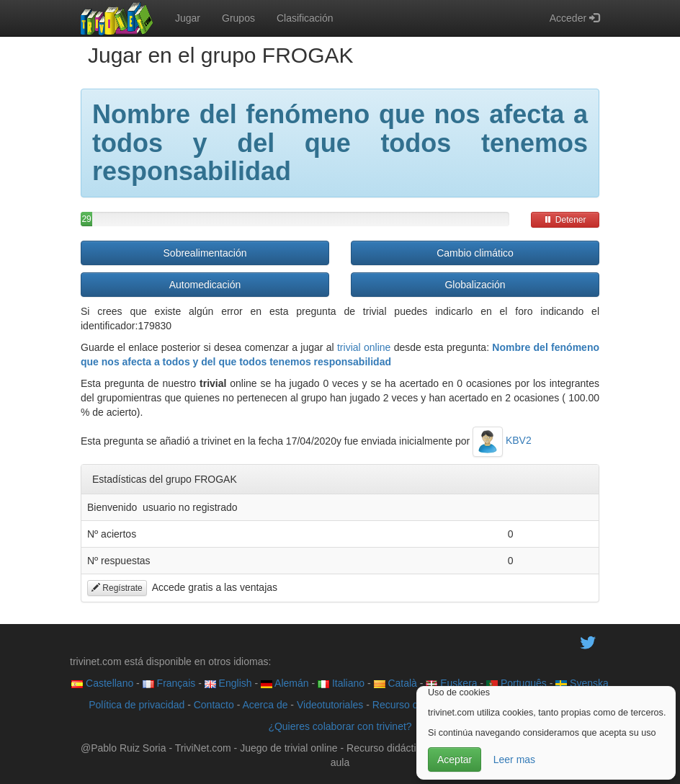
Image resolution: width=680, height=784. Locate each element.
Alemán (285, 683)
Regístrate (117, 588)
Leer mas (514, 759)
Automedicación (205, 285)
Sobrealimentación (205, 253)
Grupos (238, 18)
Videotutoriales (330, 705)
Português (516, 683)
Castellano (102, 683)
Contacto (214, 705)
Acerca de (265, 705)
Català (395, 683)
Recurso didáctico (412, 705)
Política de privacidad (137, 705)
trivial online (364, 347)
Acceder (574, 18)
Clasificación (305, 18)
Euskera (451, 683)
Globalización (475, 285)
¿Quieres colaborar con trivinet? (340, 726)
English (228, 683)
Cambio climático (475, 253)
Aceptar (455, 759)
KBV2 (502, 440)
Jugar (188, 18)
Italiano (341, 683)
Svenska (582, 683)
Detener (565, 220)
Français (169, 683)
